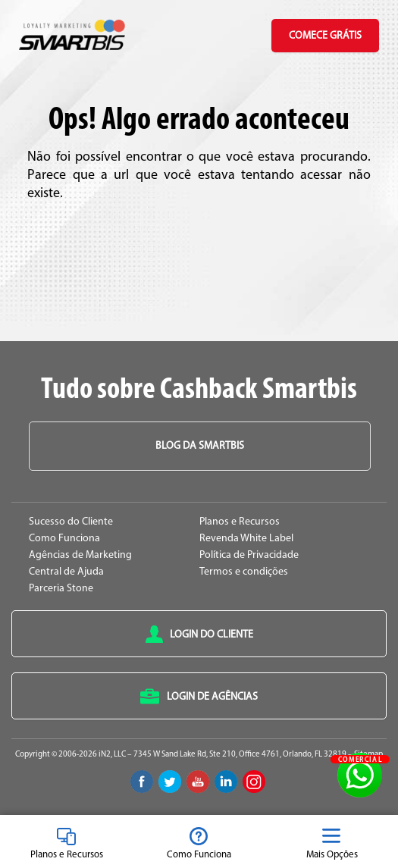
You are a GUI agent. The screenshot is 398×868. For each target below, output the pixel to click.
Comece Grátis (325, 36)
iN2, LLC (112, 755)
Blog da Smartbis (200, 446)
